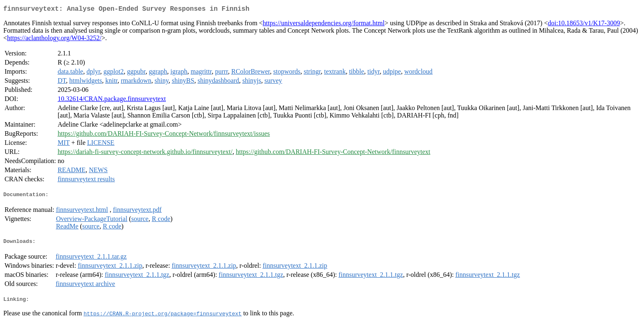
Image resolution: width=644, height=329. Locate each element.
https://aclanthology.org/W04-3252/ (54, 40)
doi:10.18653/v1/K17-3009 (584, 25)
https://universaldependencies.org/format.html (324, 25)
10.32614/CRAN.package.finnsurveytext (112, 100)
